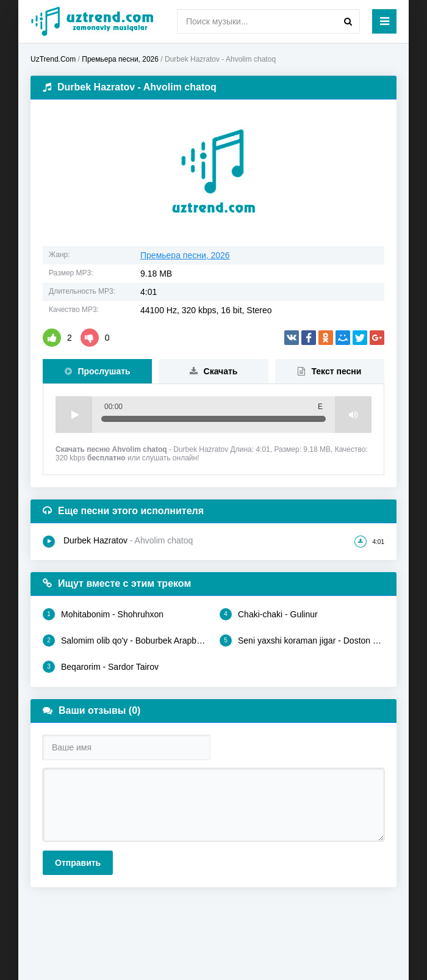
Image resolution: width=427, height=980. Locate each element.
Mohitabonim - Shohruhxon (103, 614)
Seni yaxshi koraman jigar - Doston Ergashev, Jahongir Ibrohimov (302, 641)
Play (74, 415)
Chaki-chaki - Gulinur (269, 614)
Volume (353, 415)
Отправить (78, 863)
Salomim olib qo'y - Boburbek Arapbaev (125, 641)
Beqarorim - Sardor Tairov (101, 667)
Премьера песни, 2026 (185, 255)
